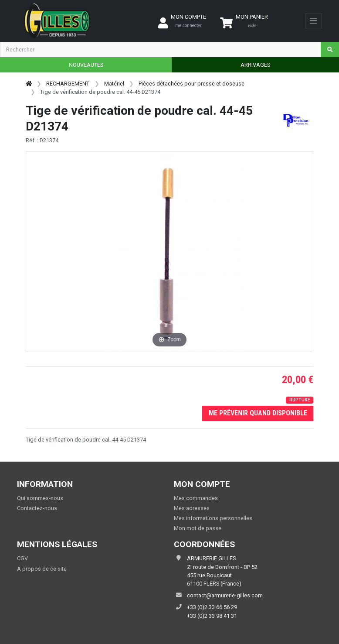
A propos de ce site (42, 569)
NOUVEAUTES (86, 65)
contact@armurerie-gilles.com (225, 595)
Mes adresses (192, 508)
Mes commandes (196, 498)
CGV (22, 558)
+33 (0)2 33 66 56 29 (212, 607)
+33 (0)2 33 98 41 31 (212, 616)
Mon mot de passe (198, 528)
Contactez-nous (37, 508)
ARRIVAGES (255, 65)
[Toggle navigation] (314, 21)
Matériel (114, 84)
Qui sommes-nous (40, 498)
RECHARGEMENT (68, 84)
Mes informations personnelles (213, 518)
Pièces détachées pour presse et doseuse (192, 84)
